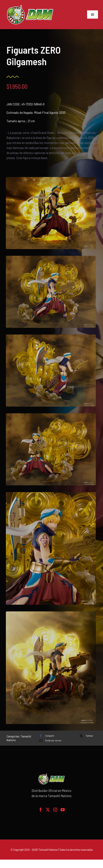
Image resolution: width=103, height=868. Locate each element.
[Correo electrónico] (49, 740)
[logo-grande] (30, 5)
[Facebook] (46, 736)
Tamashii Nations (48, 850)
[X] (86, 736)
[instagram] (55, 810)
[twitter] (48, 810)
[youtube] (63, 810)
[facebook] (41, 810)
